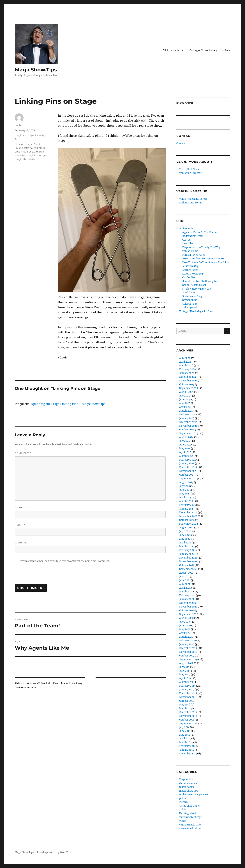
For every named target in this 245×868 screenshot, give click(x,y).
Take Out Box (190, 304)
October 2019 (187, 656)
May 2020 (185, 629)
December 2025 (188, 377)
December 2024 (188, 422)
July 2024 (185, 441)
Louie (18, 125)
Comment (23, 453)
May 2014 (185, 735)
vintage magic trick (190, 825)
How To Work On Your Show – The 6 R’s (206, 262)
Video (182, 821)
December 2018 (188, 693)
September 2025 (189, 388)
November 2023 (188, 471)
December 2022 (188, 512)
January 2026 (187, 373)
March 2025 (186, 411)
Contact (181, 143)
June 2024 (185, 445)
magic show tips (24, 135)
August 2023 (186, 482)
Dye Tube (188, 244)
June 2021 (185, 580)
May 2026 (185, 358)
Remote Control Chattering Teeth (201, 281)
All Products (171, 50)
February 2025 (188, 415)
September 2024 (189, 433)
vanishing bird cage (190, 817)
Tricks (18, 139)
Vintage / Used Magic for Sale (209, 50)
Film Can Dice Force (194, 255)
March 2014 (186, 742)
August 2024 (186, 437)
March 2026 (186, 366)
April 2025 (185, 407)
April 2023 (185, 497)
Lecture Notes (190, 270)
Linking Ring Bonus (191, 203)
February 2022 (188, 550)
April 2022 (185, 543)
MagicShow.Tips (36, 70)
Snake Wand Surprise (195, 296)
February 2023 (187, 505)
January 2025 (187, 418)
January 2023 (187, 509)
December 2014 (188, 712)
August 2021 (186, 573)
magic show (28, 152)
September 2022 (189, 524)
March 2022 (186, 546)
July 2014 (184, 727)
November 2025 (188, 381)
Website (21, 543)
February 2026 (188, 369)
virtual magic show (190, 828)
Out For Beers (190, 277)
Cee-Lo (186, 240)
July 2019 (184, 667)
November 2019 (188, 652)
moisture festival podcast (194, 795)
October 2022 (187, 520)
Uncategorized (188, 813)
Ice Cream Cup (190, 266)
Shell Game (189, 293)
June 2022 (185, 535)
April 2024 (185, 452)
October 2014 (187, 720)
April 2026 (185, 362)
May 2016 (185, 705)
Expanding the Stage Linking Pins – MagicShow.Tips (67, 404)
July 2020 (185, 622)
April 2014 (185, 739)
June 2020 (185, 626)
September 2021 (188, 569)
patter (183, 798)
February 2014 (187, 746)
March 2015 (186, 708)
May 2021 (185, 584)
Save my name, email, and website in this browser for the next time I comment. (65, 561)
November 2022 (188, 516)
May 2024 (185, 448)
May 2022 (185, 539)
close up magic (24, 144)
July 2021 (184, 577)
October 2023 (187, 475)
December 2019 (188, 648)
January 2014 (187, 750)
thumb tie (29, 159)
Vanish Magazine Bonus (193, 199)
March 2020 (186, 637)
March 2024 (186, 456)
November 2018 (188, 697)
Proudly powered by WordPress (55, 852)
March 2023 (186, 501)
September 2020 (189, 614)
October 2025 (187, 384)
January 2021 (187, 599)
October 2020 (187, 610)
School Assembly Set (194, 285)
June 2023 (185, 490)
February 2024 (188, 460)
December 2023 (188, 467)
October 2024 (187, 430)
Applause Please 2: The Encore (200, 232)
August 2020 (186, 618)
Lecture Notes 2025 (193, 274)
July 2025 (185, 396)
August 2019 (186, 663)
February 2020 (188, 641)
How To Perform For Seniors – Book (203, 259)
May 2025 (185, 403)
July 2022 (185, 531)
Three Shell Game (189, 169)
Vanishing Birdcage (190, 173)
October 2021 (187, 565)
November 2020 (188, 607)
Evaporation (186, 779)
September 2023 (189, 479)
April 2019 (185, 678)
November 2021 (188, 561)
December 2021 (188, 558)
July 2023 (184, 486)
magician (32, 155)
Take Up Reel (190, 308)
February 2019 (187, 686)
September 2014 (188, 723)
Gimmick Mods (188, 783)
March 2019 (186, 682)
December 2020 (188, 603)
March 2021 (186, 592)
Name (20, 507)
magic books (187, 787)
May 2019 (185, 675)
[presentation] (42, 575)
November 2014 (188, 716)
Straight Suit (189, 300)
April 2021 (185, 588)
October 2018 (187, 701)
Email (20, 525)
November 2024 (188, 426)
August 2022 (186, 528)
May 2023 (185, 494)
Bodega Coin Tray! (193, 236)
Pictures (40, 135)
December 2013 (188, 754)
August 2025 (186, 392)
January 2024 (187, 464)
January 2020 (187, 644)
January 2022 (187, 554)
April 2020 (185, 633)
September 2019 (189, 659)
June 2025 (185, 399)
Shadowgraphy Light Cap (197, 289)
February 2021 (187, 595)
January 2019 (187, 690)
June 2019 (185, 671)
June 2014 (185, 731)
